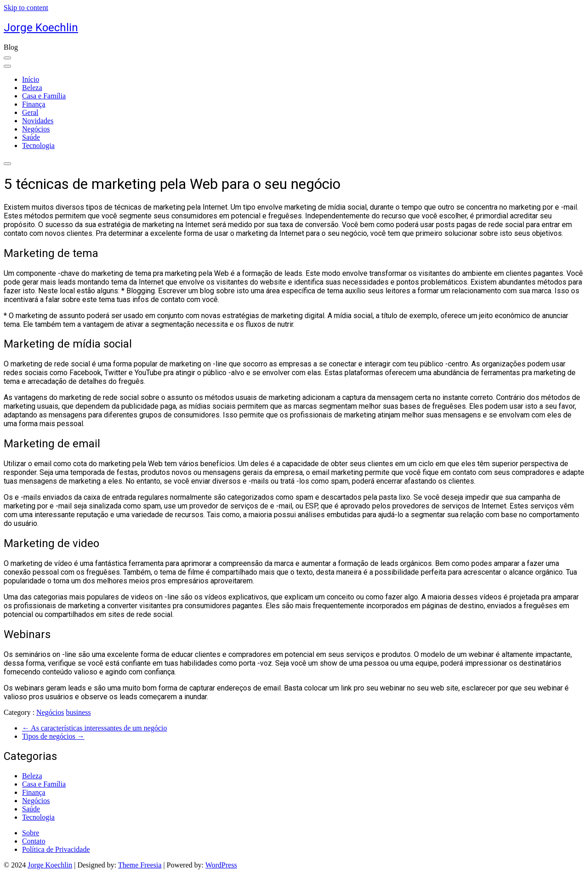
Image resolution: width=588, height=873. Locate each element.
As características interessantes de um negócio (94, 728)
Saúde (31, 137)
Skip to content (26, 8)
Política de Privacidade (56, 849)
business (79, 712)
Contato (34, 841)
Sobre (31, 833)
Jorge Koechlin (41, 28)
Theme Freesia (140, 865)
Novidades (38, 121)
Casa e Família (44, 96)
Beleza (32, 88)
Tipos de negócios (53, 736)
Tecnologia (38, 145)
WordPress (221, 865)
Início (31, 79)
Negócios (36, 129)
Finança (34, 104)
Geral (30, 112)
